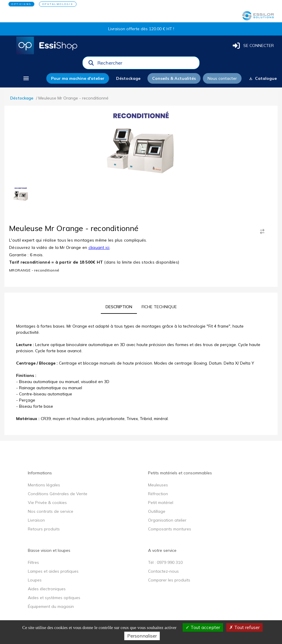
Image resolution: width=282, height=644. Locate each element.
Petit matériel (161, 503)
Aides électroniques (47, 589)
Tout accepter (203, 627)
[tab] (119, 307)
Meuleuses (158, 485)
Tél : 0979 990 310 (165, 562)
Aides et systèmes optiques (54, 598)
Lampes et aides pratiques (53, 571)
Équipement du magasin (51, 606)
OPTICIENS (21, 4)
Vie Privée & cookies (47, 503)
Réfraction (158, 494)
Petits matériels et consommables (180, 473)
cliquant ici (99, 247)
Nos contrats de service (51, 511)
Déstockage (22, 98)
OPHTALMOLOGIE (58, 4)
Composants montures (170, 529)
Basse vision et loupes (49, 550)
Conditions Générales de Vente (58, 494)
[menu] (26, 78)
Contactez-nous (163, 571)
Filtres (33, 562)
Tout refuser (244, 627)
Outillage (157, 511)
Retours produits (44, 529)
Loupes (35, 580)
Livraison (36, 520)
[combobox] (147, 64)
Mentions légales (44, 485)
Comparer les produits (169, 580)
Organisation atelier (167, 520)
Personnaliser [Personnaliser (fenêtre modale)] (142, 636)
